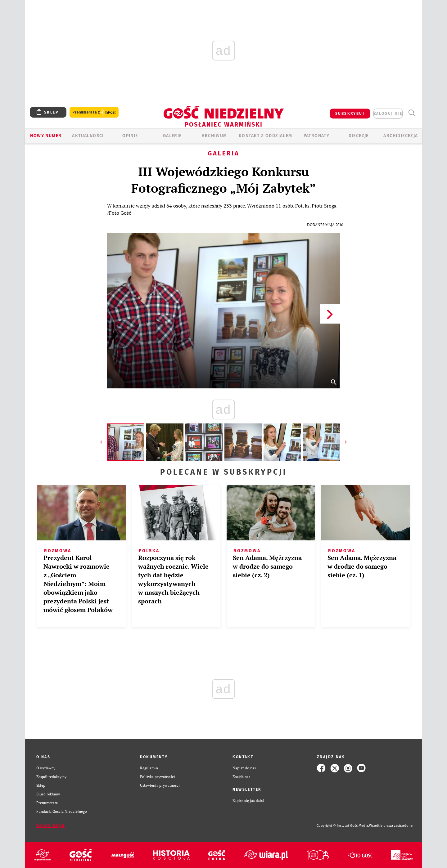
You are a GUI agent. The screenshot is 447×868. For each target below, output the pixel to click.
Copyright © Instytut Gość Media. (343, 826)
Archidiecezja (401, 136)
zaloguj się (388, 114)
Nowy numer (46, 136)
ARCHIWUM (214, 136)
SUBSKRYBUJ (350, 114)
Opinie (130, 136)
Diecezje (359, 136)
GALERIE (172, 136)
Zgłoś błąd (51, 826)
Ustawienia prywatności (160, 785)
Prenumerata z (94, 112)
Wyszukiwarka (411, 113)
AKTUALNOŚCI (88, 136)
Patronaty (317, 136)
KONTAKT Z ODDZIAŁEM (266, 136)
